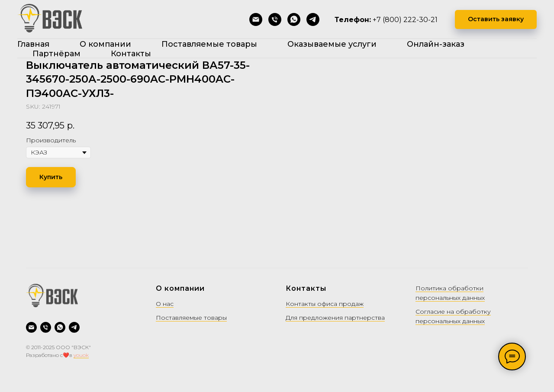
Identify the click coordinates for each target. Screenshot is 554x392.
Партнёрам (56, 54)
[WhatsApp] (294, 19)
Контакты (131, 54)
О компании (105, 44)
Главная (33, 44)
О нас (165, 304)
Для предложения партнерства (335, 318)
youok (81, 355)
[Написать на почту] (256, 19)
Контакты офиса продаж (325, 304)
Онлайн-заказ (436, 44)
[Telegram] (313, 19)
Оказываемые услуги (332, 44)
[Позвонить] (275, 19)
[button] (496, 20)
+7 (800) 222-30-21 (405, 20)
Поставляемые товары (209, 44)
